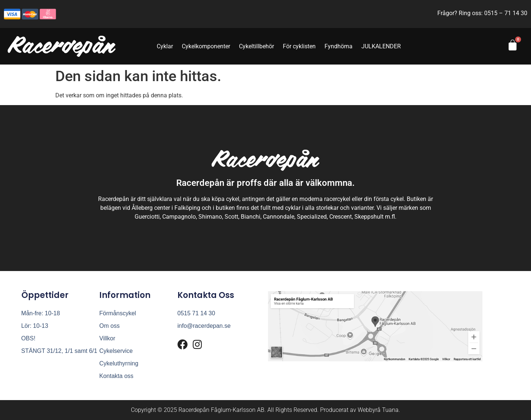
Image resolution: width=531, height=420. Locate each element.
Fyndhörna (339, 46)
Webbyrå (369, 410)
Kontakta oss (116, 376)
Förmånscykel (118, 313)
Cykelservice (116, 351)
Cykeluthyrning (119, 363)
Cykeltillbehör (256, 46)
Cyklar (165, 46)
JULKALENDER (381, 46)
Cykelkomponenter (206, 46)
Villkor (107, 338)
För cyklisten (299, 46)
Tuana (390, 410)
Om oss (109, 326)
